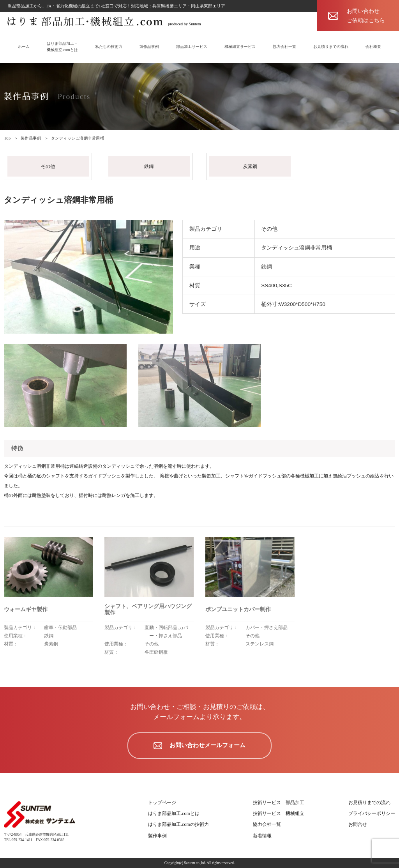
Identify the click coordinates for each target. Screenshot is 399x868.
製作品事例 (149, 47)
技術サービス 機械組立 (279, 813)
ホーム (24, 47)
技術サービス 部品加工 (279, 803)
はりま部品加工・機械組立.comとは (62, 47)
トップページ (162, 803)
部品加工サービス (192, 47)
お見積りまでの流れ (331, 47)
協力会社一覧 (284, 47)
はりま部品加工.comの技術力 (178, 824)
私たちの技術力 (109, 47)
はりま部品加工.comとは (174, 813)
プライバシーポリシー (372, 813)
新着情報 (262, 836)
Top (7, 138)
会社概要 (373, 47)
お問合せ (358, 824)
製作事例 (157, 836)
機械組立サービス (240, 47)
